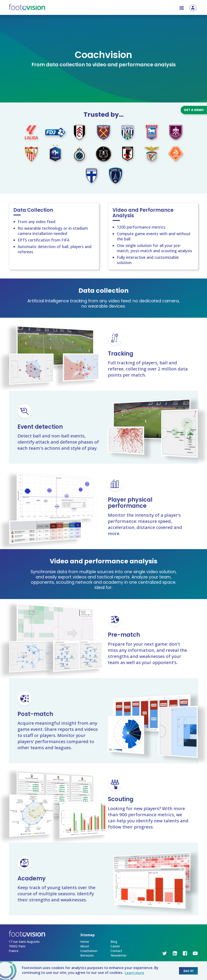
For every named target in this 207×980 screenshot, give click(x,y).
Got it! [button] (188, 971)
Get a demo (194, 110)
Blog (114, 942)
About (85, 946)
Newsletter (118, 955)
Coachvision (89, 951)
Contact (116, 951)
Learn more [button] (134, 973)
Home (85, 942)
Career (115, 946)
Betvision (87, 955)
